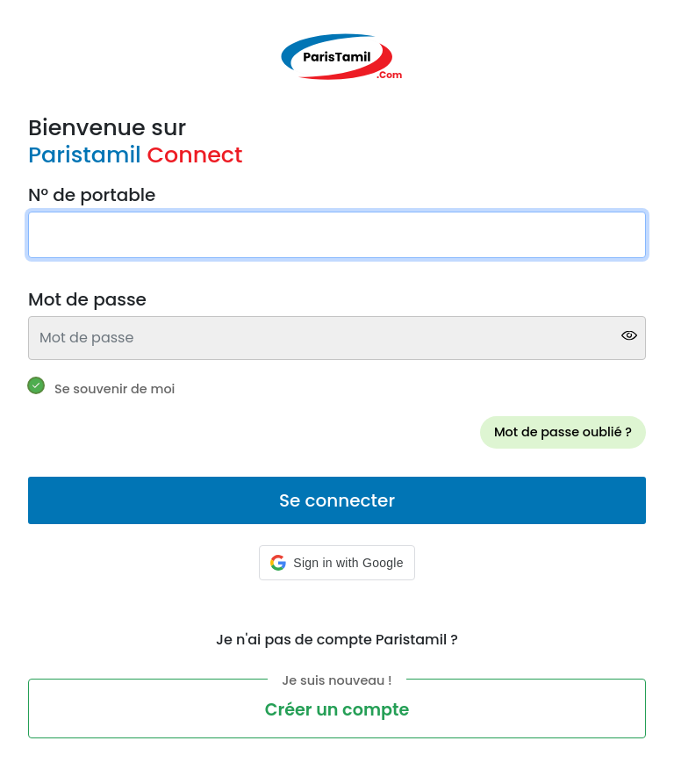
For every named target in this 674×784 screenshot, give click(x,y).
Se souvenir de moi (115, 389)
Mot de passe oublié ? (563, 432)
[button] (337, 563)
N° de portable (92, 195)
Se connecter (337, 500)
